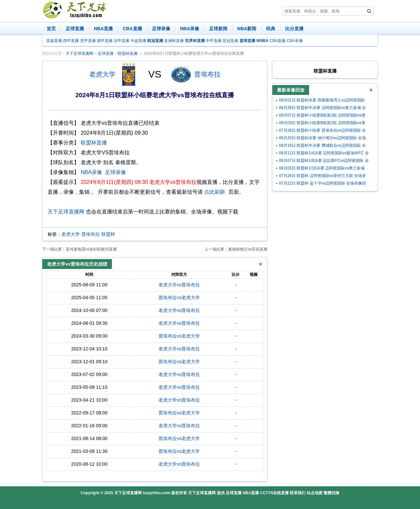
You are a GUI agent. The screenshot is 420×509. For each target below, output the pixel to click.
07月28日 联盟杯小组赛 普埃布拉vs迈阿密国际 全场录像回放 (322, 131)
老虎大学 (102, 74)
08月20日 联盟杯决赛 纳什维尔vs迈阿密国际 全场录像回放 (322, 139)
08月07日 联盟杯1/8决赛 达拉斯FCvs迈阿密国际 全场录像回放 (324, 161)
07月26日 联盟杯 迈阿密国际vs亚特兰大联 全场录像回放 (322, 177)
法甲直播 (121, 41)
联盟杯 (108, 234)
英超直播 (54, 41)
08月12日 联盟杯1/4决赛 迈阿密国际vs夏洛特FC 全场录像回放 (324, 154)
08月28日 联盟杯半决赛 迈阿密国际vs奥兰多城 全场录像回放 (322, 109)
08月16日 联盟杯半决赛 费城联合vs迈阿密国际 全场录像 (322, 146)
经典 (271, 29)
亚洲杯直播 (174, 41)
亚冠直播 (230, 41)
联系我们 (298, 493)
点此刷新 (215, 192)
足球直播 (75, 29)
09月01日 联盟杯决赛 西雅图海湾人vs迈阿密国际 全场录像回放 (322, 101)
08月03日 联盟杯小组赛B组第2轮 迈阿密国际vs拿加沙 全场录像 (322, 124)
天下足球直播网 (79, 54)
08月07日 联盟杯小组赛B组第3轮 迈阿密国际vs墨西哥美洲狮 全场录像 (322, 116)
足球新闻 (218, 29)
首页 (51, 29)
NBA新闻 (247, 29)
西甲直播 (71, 41)
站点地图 (315, 493)
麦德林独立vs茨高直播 (248, 249)
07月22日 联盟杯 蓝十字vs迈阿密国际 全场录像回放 (322, 184)
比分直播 (294, 29)
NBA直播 (103, 29)
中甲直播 (214, 41)
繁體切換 (331, 493)
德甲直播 (105, 41)
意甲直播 (88, 41)
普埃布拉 (207, 74)
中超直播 (138, 41)
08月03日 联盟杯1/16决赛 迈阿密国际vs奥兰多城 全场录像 (322, 169)
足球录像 (161, 29)
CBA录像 (295, 41)
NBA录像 (190, 29)
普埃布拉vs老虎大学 (179, 298)
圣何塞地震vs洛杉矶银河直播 (91, 249)
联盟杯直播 (128, 54)
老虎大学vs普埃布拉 (179, 285)
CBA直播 (132, 29)
